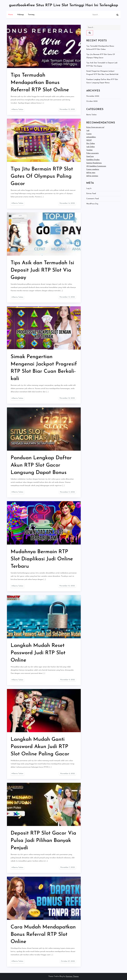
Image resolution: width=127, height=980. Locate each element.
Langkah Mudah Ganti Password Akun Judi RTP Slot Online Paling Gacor (40, 747)
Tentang (31, 15)
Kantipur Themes (72, 976)
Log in (89, 188)
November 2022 (93, 96)
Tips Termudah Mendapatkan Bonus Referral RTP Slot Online (40, 83)
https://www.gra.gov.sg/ (95, 127)
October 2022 (92, 101)
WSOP (89, 140)
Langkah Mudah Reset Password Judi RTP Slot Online (38, 653)
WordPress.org (92, 204)
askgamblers (91, 137)
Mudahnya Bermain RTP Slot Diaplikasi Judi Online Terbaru (42, 559)
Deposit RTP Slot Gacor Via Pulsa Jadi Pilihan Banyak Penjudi (43, 841)
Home (11, 15)
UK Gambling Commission (96, 166)
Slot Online (91, 144)
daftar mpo (91, 173)
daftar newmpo (92, 176)
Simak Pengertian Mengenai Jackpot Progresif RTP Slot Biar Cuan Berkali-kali (102, 73)
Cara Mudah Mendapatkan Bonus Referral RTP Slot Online (43, 934)
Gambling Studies (93, 160)
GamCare (90, 156)
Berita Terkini (18, 110)
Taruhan (89, 150)
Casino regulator (93, 169)
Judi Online (90, 147)
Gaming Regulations (94, 163)
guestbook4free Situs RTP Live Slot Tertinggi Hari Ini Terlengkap (64, 5)
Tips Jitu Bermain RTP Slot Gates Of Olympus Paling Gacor (42, 177)
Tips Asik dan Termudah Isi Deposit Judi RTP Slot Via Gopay (42, 270)
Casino (89, 134)
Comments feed (93, 199)
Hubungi (20, 15)
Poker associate (92, 153)
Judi (88, 131)
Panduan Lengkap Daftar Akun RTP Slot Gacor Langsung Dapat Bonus (41, 465)
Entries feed (91, 194)
